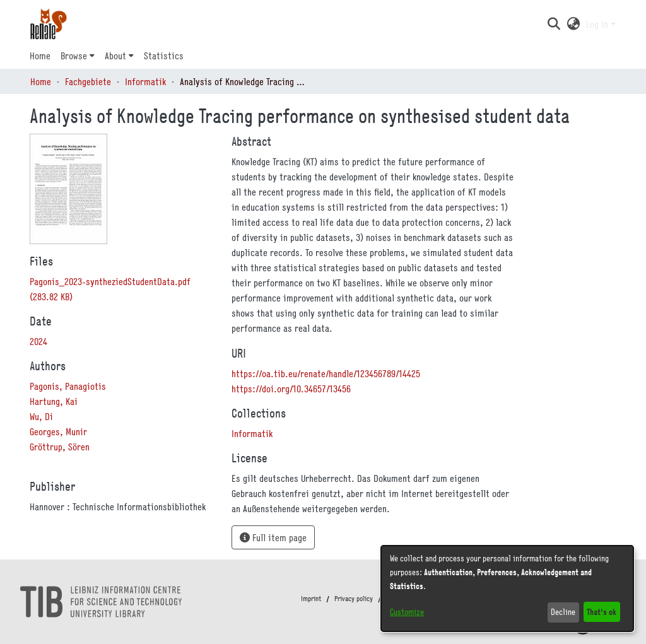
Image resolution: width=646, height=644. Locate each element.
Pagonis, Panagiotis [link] (68, 386)
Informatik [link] (145, 81)
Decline (563, 612)
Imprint (311, 599)
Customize (407, 612)
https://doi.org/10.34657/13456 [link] (291, 389)
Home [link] (41, 81)
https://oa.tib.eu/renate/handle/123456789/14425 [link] (326, 373)
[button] (554, 24)
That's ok (602, 612)
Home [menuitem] (40, 56)
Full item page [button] (273, 537)
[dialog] (507, 588)
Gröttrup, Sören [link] (60, 447)
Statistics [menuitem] (164, 56)
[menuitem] (78, 56)
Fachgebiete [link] (88, 81)
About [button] (115, 56)
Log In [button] (598, 24)
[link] (252, 433)
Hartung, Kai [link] (54, 401)
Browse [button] (74, 56)
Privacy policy (354, 599)
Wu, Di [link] (41, 416)
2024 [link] (38, 341)
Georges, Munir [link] (58, 431)
